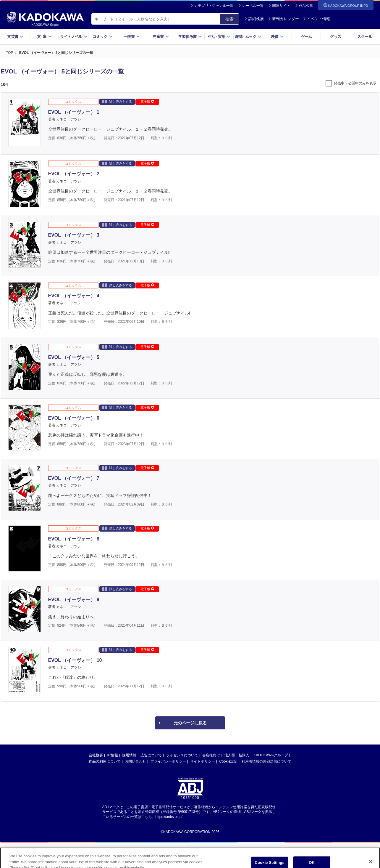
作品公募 (306, 6)
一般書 (132, 37)
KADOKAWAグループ (271, 755)
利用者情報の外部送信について (266, 761)
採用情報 (129, 755)
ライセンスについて (182, 755)
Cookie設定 (228, 761)
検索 (229, 19)
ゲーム (307, 37)
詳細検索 (254, 19)
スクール (364, 37)
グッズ (335, 37)
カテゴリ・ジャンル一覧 (214, 6)
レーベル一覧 (253, 6)
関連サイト (281, 6)
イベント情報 (316, 19)
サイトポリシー (203, 761)
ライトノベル (74, 37)
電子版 (147, 102)
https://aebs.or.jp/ (169, 817)
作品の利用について (105, 761)
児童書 (161, 37)
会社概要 (96, 755)
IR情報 (113, 755)
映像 (277, 37)
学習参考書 (190, 37)
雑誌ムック (248, 37)
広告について (151, 755)
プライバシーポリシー (168, 761)
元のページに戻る (190, 723)
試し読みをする (117, 101)
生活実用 (219, 37)
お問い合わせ (135, 761)
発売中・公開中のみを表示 (355, 83)
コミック (102, 37)
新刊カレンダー (283, 19)
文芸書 (15, 37)
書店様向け (211, 755)
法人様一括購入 (237, 755)
